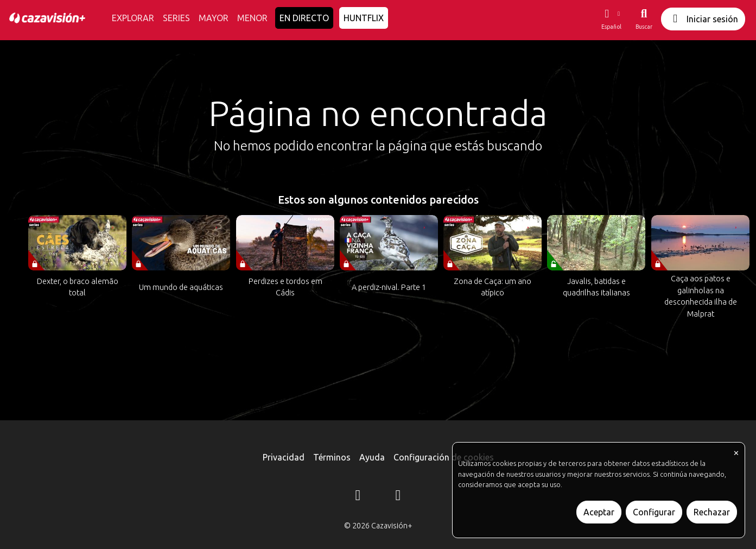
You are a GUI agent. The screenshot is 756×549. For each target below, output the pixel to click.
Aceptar (599, 512)
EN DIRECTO (304, 18)
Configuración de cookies (444, 457)
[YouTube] (398, 497)
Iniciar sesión (703, 19)
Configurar (654, 512)
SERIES (176, 18)
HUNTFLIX (364, 18)
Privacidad (284, 457)
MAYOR (214, 18)
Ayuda (372, 457)
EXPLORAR (133, 18)
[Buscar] (644, 19)
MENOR (252, 18)
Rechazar (712, 512)
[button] (611, 19)
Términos (332, 457)
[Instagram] (358, 497)
